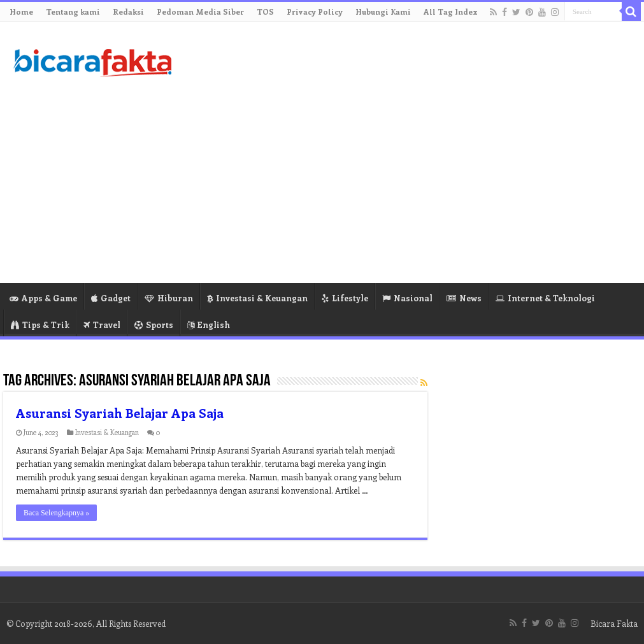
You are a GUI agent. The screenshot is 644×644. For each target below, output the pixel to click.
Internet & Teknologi (545, 298)
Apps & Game (43, 298)
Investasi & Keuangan (257, 298)
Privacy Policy (315, 11)
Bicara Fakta (614, 623)
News (464, 298)
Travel (102, 325)
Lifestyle (345, 298)
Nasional (407, 298)
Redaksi (128, 11)
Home (21, 11)
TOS (265, 11)
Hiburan (169, 298)
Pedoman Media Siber (200, 11)
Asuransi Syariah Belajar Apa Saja (120, 412)
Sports (154, 325)
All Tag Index (451, 11)
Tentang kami (73, 11)
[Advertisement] (399, 181)
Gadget (111, 298)
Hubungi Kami (383, 11)
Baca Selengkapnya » (56, 513)
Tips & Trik (40, 325)
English (209, 325)
